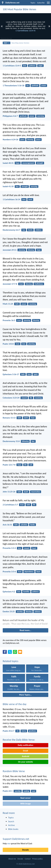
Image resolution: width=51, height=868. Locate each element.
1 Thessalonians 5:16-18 (13, 86)
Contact (28, 859)
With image (26, 804)
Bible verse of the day (15, 704)
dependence (29, 572)
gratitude (35, 86)
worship (20, 612)
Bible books (13, 829)
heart (34, 548)
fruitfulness (39, 284)
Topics (33, 3)
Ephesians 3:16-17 (11, 374)
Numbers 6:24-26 (10, 140)
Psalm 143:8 (8, 344)
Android (26, 756)
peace (38, 140)
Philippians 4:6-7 (10, 116)
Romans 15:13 (9, 418)
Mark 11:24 (8, 304)
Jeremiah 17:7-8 (10, 284)
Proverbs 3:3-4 (9, 548)
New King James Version (20, 43)
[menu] (48, 4)
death (26, 492)
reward (24, 398)
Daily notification (26, 745)
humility (26, 592)
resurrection (36, 492)
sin (17, 731)
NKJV (7, 43)
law (24, 230)
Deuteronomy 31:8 (11, 441)
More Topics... (26, 695)
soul (34, 791)
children (38, 230)
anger (40, 66)
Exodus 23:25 (9, 611)
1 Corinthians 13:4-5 (12, 66)
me (9, 843)
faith (17, 304)
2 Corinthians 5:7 (10, 505)
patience (32, 66)
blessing (30, 140)
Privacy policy (37, 859)
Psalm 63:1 (8, 791)
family (30, 230)
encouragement (28, 163)
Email (26, 751)
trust (21, 284)
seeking (26, 791)
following (25, 441)
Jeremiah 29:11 (10, 250)
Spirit (36, 374)
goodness (32, 731)
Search (11, 821)
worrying (41, 116)
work (30, 199)
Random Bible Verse (14, 771)
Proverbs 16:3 (9, 320)
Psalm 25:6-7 (8, 731)
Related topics (10, 661)
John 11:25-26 (9, 492)
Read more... (26, 630)
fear (17, 187)
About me (12, 859)
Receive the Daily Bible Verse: (19, 740)
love (25, 66)
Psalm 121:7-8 (9, 465)
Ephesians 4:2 (9, 592)
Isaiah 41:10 (8, 186)
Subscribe (41, 3)
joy (28, 86)
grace (22, 140)
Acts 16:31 (7, 525)
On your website (26, 762)
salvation (24, 525)
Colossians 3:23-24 (11, 398)
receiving (33, 304)
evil (31, 465)
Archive (11, 825)
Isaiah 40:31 (8, 163)
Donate (25, 850)
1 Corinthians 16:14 (11, 199)
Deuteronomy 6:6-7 (11, 230)
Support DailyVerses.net (16, 839)
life (31, 398)
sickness (38, 612)
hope (18, 163)
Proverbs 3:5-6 (9, 572)
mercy (24, 731)
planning (22, 250)
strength (40, 163)
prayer (44, 86)
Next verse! (26, 798)
